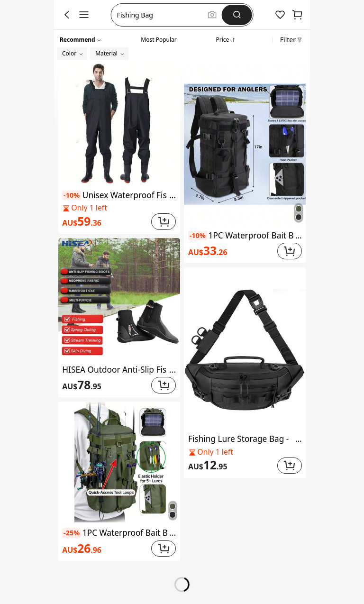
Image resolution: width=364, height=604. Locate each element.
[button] (161, 15)
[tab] (159, 38)
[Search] (237, 15)
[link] (105, 222)
